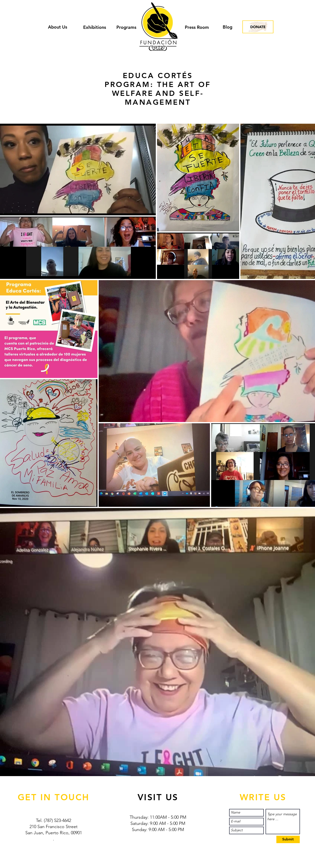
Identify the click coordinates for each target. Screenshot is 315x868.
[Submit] (288, 839)
